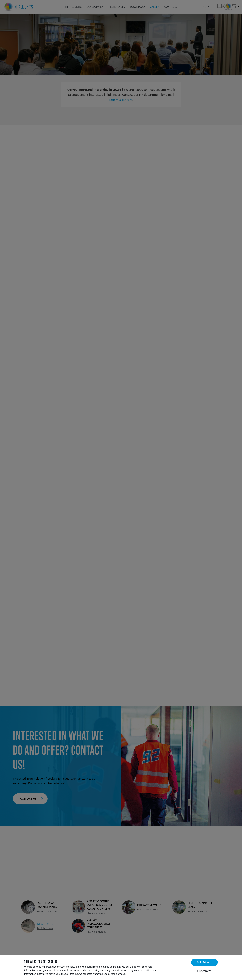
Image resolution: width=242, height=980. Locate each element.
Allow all (204, 962)
